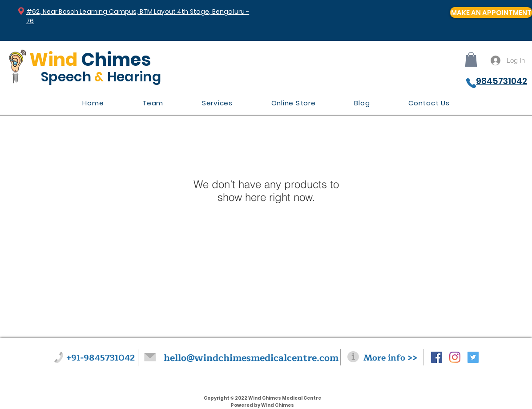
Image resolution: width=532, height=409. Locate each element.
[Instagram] (455, 357)
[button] (471, 59)
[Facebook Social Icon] (437, 357)
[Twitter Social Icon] (473, 357)
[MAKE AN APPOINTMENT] (491, 12)
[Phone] (471, 83)
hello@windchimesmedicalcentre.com (251, 358)
